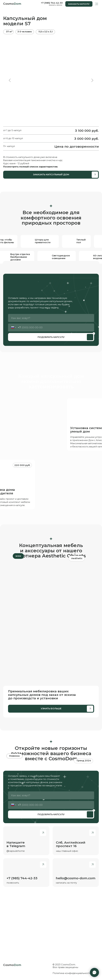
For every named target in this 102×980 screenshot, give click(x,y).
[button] (79, 4)
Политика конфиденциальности (72, 973)
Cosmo (12, 4)
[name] (51, 318)
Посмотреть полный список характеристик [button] (30, 167)
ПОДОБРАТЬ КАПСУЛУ (51, 337)
